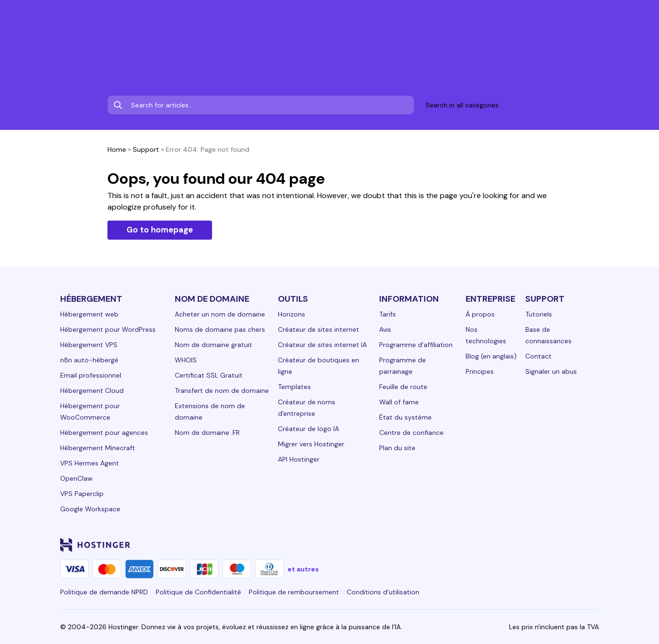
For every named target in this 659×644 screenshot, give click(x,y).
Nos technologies (486, 335)
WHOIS (186, 360)
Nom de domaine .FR (207, 433)
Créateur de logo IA (308, 429)
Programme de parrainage (403, 366)
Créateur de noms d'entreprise (307, 408)
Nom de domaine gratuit (213, 345)
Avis (385, 329)
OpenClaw (76, 478)
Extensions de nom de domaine (210, 412)
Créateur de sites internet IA (322, 345)
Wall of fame (399, 402)
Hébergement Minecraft (98, 448)
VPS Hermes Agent (90, 463)
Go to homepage (160, 230)
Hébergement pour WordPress (108, 329)
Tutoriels (539, 314)
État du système (405, 417)
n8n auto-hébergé (89, 360)
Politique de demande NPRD (104, 592)
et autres (303, 569)
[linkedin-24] (478, 545)
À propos (480, 314)
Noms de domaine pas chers (220, 329)
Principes (480, 371)
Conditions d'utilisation (383, 592)
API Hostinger (299, 459)
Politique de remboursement (294, 592)
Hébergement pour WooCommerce (90, 412)
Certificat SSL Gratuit (209, 375)
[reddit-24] (574, 545)
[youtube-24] (555, 545)
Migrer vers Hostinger (311, 444)
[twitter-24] (536, 545)
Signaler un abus (551, 371)
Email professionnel (91, 375)
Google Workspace (90, 509)
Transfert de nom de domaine (222, 391)
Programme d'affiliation (416, 345)
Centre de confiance (411, 433)
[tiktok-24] (593, 545)
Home (117, 149)
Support (146, 149)
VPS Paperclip (82, 494)
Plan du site (397, 448)
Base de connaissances (548, 335)
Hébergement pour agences (104, 433)
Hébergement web (89, 314)
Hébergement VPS (89, 345)
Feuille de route (403, 387)
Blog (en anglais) (491, 356)
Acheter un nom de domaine (220, 314)
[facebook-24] (498, 545)
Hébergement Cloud (92, 391)
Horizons (292, 314)
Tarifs (388, 314)
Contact (538, 356)
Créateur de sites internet (319, 329)
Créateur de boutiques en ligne (319, 366)
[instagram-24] (517, 545)
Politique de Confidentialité (198, 592)
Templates (294, 387)
